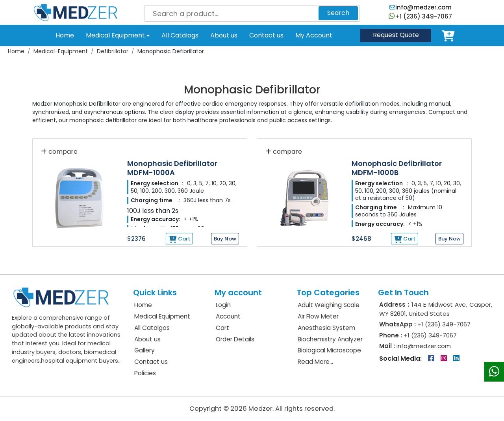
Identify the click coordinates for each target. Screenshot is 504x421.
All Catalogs (180, 35)
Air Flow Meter (318, 316)
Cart (450, 35)
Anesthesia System (326, 328)
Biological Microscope (329, 350)
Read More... (315, 362)
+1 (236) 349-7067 (420, 16)
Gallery (145, 350)
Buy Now (225, 239)
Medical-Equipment (61, 51)
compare (59, 152)
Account (228, 316)
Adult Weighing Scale (329, 305)
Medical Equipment (118, 35)
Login (223, 305)
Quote (396, 35)
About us (224, 35)
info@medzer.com (421, 7)
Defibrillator (113, 51)
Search (338, 13)
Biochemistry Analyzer (330, 339)
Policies (145, 373)
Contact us (266, 35)
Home (65, 35)
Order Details (235, 339)
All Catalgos (152, 328)
